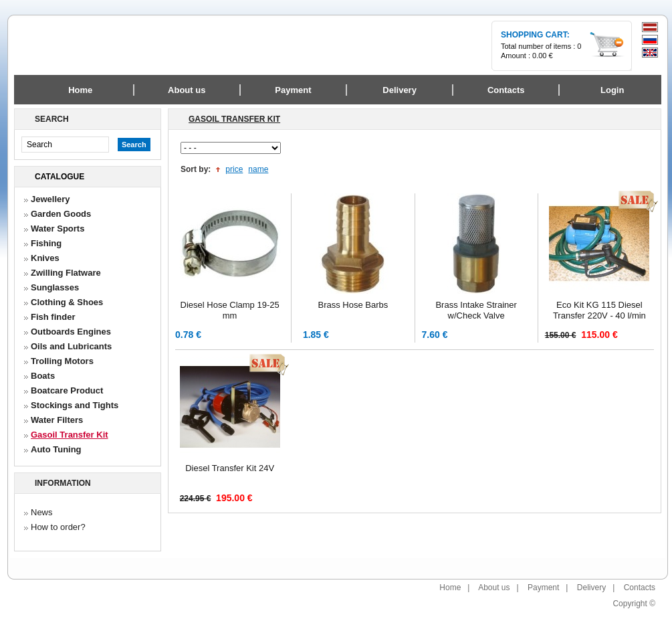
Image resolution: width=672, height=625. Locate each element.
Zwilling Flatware (66, 273)
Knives (45, 258)
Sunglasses (55, 287)
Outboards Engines (71, 332)
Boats (43, 376)
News (42, 512)
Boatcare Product (67, 390)
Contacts (640, 588)
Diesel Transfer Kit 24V (230, 468)
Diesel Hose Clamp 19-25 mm (230, 310)
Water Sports (58, 229)
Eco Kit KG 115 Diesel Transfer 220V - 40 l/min (599, 310)
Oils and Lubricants (71, 346)
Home (80, 90)
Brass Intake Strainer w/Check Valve (476, 310)
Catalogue (60, 177)
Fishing (46, 243)
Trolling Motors (62, 361)
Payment (543, 588)
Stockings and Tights (75, 405)
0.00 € (543, 56)
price (234, 169)
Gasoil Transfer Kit (70, 435)
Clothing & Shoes (67, 302)
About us (494, 588)
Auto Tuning (56, 449)
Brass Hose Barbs (353, 305)
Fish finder (53, 317)
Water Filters (57, 420)
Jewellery (50, 199)
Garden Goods (61, 214)
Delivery (591, 588)
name (258, 169)
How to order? (58, 527)
